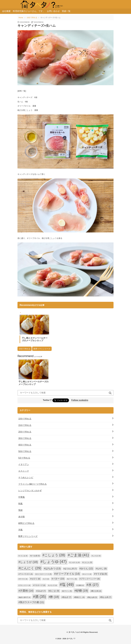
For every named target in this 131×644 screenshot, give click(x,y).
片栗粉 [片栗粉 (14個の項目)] (27, 591)
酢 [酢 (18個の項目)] (55, 597)
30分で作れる (25, 438)
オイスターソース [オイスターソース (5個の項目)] (44, 574)
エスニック (24, 471)
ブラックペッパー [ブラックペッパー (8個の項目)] (90, 579)
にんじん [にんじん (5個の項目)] (88, 562)
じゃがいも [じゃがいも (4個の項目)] (75, 562)
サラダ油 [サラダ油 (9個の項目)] (101, 574)
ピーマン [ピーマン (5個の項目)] (72, 579)
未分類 (21, 517)
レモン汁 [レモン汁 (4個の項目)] (53, 585)
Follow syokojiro (80, 400)
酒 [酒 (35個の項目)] (40, 597)
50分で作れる (25, 451)
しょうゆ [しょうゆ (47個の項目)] (55, 562)
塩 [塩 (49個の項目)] (68, 584)
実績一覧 (66, 11)
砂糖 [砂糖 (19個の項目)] (82, 591)
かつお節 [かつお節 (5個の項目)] (35, 556)
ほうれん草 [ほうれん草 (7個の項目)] (71, 569)
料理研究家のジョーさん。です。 (29, 11)
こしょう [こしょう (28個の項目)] (55, 555)
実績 (20, 510)
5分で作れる (24, 458)
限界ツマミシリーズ (42, 349)
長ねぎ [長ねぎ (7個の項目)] (67, 597)
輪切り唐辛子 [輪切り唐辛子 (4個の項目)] (25, 597)
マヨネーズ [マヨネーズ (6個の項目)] (40, 585)
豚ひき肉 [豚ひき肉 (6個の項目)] (96, 591)
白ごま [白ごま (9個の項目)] (54, 591)
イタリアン (24, 464)
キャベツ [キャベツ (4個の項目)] (87, 574)
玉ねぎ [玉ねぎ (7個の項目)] (41, 591)
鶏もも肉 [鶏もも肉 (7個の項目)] (106, 597)
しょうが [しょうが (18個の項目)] (29, 562)
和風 (20, 504)
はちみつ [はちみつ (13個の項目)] (53, 568)
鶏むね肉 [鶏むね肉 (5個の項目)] (93, 597)
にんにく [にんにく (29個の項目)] (31, 568)
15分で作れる (25, 425)
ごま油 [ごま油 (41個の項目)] (79, 555)
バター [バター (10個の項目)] (59, 579)
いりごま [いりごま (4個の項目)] (23, 556)
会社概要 (6, 11)
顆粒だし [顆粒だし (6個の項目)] (80, 597)
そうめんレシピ (26, 477)
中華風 (21, 497)
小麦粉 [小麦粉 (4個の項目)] (81, 585)
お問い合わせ (53, 11)
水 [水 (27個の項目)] (93, 585)
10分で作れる (25, 349)
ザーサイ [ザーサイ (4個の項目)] (23, 579)
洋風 (20, 530)
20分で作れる (25, 432)
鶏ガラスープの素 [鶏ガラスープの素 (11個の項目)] (32, 602)
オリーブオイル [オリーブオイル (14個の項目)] (68, 574)
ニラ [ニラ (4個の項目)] (46, 579)
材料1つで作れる (26, 523)
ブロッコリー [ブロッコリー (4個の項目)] (25, 585)
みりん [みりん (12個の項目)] (87, 568)
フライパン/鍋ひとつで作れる (32, 484)
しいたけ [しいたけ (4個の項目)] (96, 556)
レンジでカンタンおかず (30, 491)
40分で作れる (25, 445)
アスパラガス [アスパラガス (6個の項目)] (26, 574)
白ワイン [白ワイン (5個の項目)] (67, 591)
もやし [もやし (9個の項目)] (102, 569)
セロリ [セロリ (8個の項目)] (36, 579)
